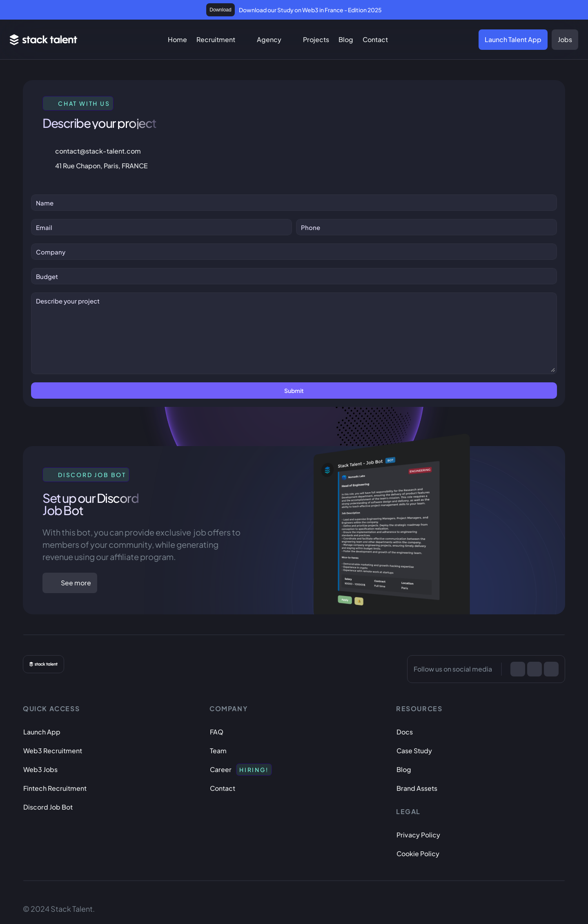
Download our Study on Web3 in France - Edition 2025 (310, 10)
